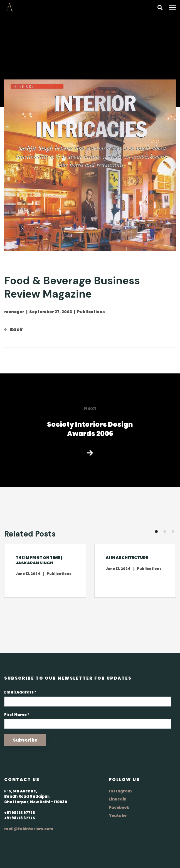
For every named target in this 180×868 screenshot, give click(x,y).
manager (14, 312)
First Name (17, 715)
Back (13, 330)
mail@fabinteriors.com (29, 829)
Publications (91, 312)
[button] (156, 532)
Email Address (20, 692)
